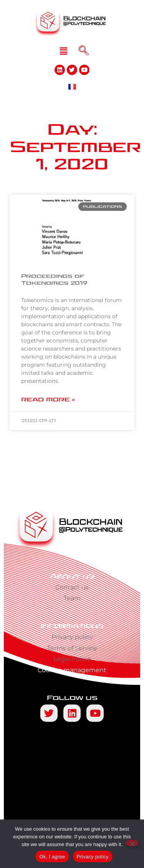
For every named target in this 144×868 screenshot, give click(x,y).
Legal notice (72, 659)
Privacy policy (72, 637)
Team (72, 598)
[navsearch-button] (84, 51)
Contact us (72, 587)
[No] (132, 843)
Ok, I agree (52, 857)
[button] (63, 51)
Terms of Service (72, 648)
